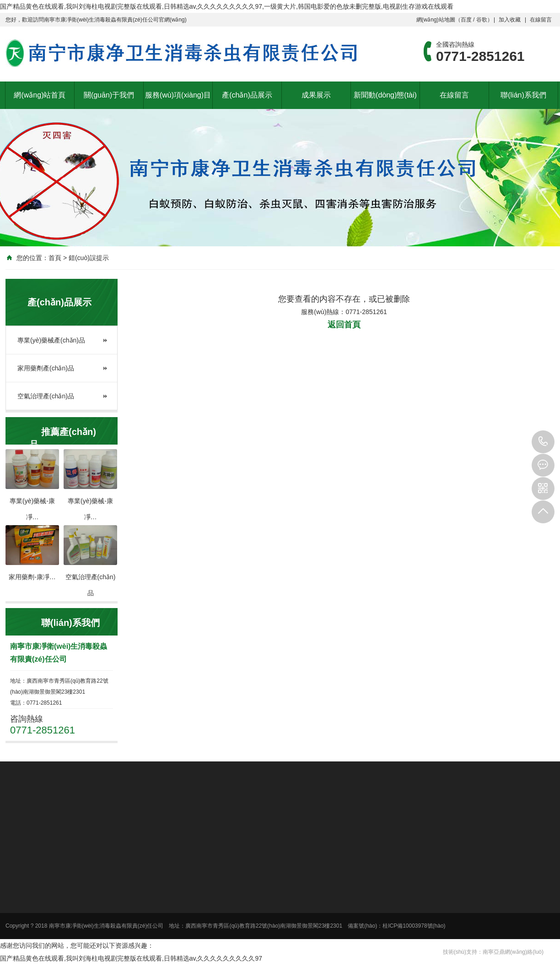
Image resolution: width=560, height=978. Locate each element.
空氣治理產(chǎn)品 (46, 396)
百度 (466, 20)
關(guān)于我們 (109, 95)
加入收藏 (510, 20)
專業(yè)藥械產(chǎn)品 (51, 340)
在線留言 (541, 20)
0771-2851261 (543, 442)
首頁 (55, 258)
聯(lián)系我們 (523, 95)
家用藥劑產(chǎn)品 (46, 368)
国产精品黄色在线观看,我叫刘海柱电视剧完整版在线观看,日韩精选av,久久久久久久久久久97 (131, 958)
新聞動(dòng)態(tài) (385, 95)
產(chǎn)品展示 (247, 95)
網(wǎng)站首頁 (40, 95)
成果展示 (316, 95)
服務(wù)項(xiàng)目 (178, 95)
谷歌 (482, 20)
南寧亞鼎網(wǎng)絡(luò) (513, 952)
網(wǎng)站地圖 (436, 20)
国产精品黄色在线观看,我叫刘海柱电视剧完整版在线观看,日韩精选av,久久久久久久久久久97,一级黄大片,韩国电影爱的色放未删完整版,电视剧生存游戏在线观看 (227, 6)
